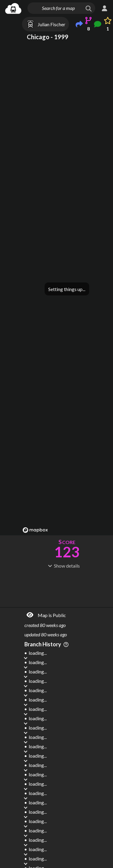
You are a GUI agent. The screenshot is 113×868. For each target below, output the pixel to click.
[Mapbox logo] (35, 530)
